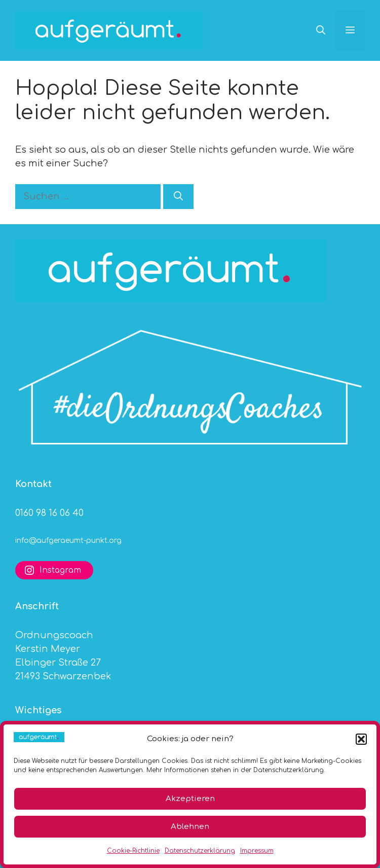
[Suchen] (178, 197)
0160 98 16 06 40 (49, 513)
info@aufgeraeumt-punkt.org (68, 541)
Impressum (257, 851)
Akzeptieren (190, 799)
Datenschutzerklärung (200, 851)
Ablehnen (190, 827)
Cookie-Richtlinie (133, 851)
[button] (361, 739)
